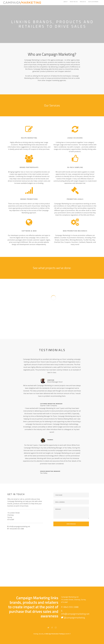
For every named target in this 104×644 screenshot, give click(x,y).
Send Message (71, 524)
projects (83, 3)
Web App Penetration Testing (55, 634)
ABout (66, 3)
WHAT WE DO (74, 3)
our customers (93, 3)
